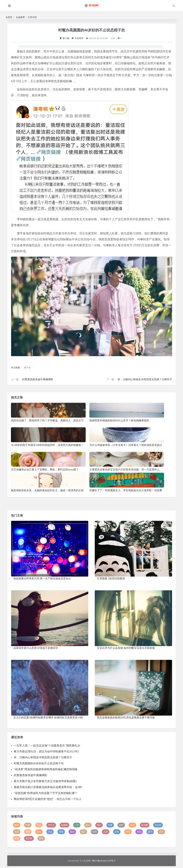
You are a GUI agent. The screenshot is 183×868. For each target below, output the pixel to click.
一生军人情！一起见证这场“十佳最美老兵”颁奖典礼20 (47, 746)
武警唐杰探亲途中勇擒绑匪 (38, 379)
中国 (28, 825)
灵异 (17, 832)
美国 (139, 832)
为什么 (51, 825)
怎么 (50, 832)
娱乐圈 (145, 825)
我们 (99, 825)
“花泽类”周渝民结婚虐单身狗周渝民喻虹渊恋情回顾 (46, 769)
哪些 (17, 825)
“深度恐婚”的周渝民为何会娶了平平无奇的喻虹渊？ (46, 793)
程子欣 (27, 368)
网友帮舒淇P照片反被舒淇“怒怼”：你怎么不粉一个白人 (48, 799)
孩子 (150, 832)
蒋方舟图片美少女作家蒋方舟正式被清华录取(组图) (45, 781)
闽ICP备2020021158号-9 (104, 861)
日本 (161, 832)
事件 (41, 838)
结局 (95, 832)
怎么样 (158, 825)
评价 (121, 825)
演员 (132, 825)
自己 (88, 825)
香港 (17, 838)
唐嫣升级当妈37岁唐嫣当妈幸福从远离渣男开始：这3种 (48, 787)
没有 (117, 832)
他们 (83, 832)
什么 (39, 825)
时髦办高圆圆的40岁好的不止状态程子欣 (39, 763)
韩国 (61, 832)
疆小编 (64, 38)
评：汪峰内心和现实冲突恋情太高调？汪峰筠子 (145, 379)
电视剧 (65, 825)
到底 (128, 832)
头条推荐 (20, 17)
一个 (77, 825)
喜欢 (72, 832)
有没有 (29, 838)
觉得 (39, 832)
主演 (106, 832)
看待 (28, 832)
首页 (10, 17)
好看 (110, 825)
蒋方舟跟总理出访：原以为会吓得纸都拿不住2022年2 (46, 751)
